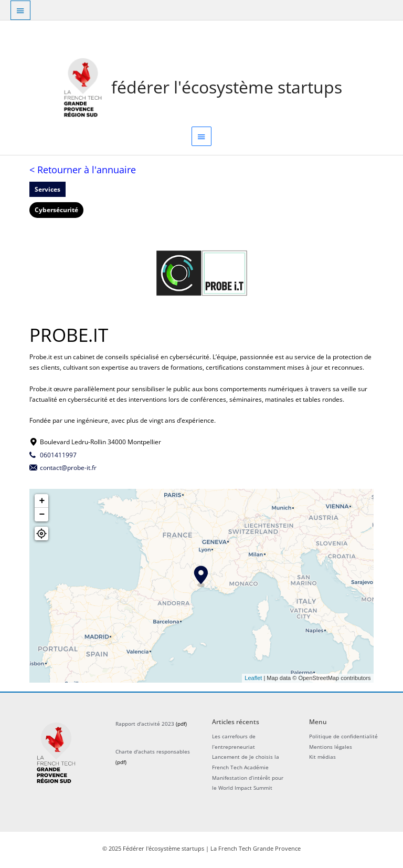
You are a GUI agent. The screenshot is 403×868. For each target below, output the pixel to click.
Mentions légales (331, 749)
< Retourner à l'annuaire (83, 172)
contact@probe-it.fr (68, 470)
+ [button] (42, 503)
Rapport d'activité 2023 (145, 726)
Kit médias (322, 759)
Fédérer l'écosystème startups (227, 88)
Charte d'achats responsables (153, 754)
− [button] (42, 517)
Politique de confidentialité (343, 738)
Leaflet (253, 680)
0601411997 (58, 457)
